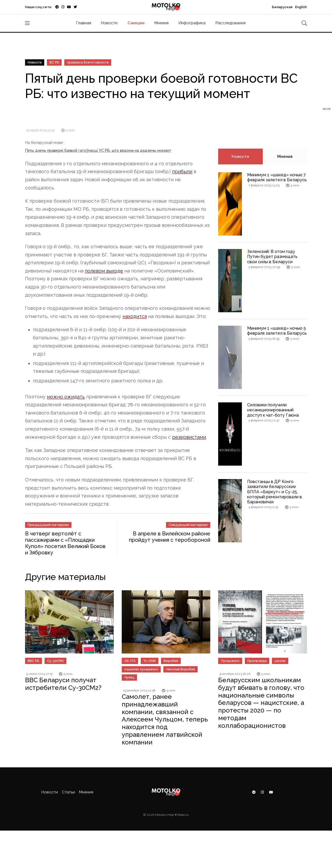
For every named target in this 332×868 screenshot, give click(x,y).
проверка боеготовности (88, 62)
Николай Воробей (180, 669)
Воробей (171, 661)
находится (135, 316)
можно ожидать (66, 397)
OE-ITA (130, 661)
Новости (109, 23)
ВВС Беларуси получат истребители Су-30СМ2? (63, 684)
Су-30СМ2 (55, 661)
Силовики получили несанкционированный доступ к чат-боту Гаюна (273, 410)
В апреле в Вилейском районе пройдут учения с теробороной (170, 537)
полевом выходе (104, 271)
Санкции (136, 23)
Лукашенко (230, 661)
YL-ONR (150, 661)
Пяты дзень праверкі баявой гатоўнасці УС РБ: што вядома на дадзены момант (98, 150)
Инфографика (192, 23)
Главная (84, 23)
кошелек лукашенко (141, 669)
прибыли (182, 171)
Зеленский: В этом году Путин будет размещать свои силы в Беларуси (272, 257)
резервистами (189, 437)
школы (280, 661)
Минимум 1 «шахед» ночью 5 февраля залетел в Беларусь (277, 331)
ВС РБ (54, 62)
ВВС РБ (33, 661)
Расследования (231, 23)
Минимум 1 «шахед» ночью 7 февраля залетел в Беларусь (277, 177)
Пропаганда (257, 661)
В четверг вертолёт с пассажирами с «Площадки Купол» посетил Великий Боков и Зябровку (65, 543)
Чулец (129, 677)
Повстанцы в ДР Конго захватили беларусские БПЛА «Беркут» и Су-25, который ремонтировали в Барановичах (275, 492)
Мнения (162, 23)
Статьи (69, 792)
